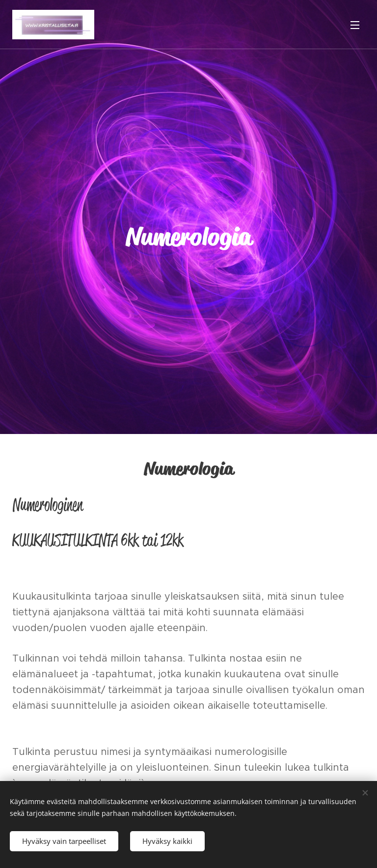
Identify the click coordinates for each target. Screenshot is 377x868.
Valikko (355, 25)
